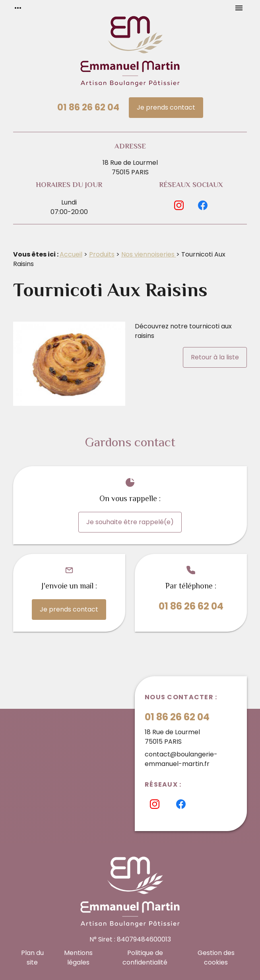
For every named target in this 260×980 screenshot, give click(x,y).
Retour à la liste (215, 357)
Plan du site (32, 958)
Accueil (71, 254)
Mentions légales (78, 958)
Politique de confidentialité (145, 958)
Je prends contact (166, 107)
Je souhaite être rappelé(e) (130, 522)
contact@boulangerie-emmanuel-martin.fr (181, 759)
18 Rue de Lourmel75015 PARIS (130, 167)
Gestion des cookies (216, 958)
